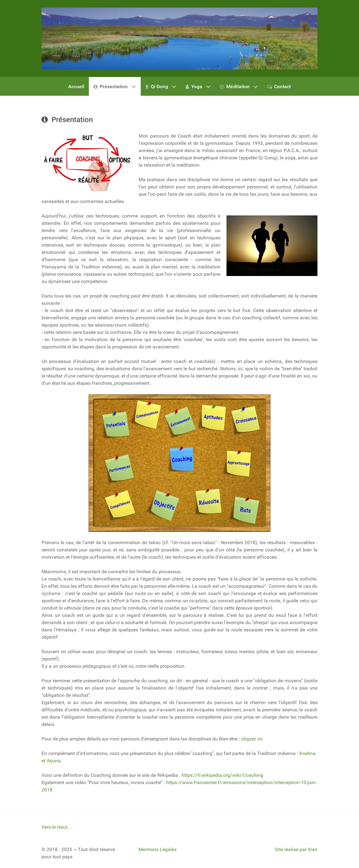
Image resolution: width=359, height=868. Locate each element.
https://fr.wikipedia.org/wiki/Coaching (222, 775)
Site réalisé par (291, 849)
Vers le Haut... (56, 827)
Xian (313, 849)
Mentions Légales (158, 849)
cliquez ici (252, 739)
